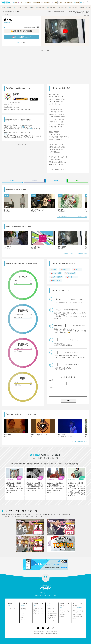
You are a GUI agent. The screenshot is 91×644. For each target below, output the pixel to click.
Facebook (34, 181)
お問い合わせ (54, 632)
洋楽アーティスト (38, 613)
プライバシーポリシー (39, 632)
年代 (22, 617)
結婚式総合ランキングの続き (16, 190)
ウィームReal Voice (52, 615)
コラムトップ (50, 609)
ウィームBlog (50, 611)
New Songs (62, 615)
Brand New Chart (77, 615)
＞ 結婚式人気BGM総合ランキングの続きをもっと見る (72, 217)
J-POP (15, 105)
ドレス (22, 615)
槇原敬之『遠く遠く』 (18, 110)
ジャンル (23, 613)
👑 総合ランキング (22, 31)
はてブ (56, 181)
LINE (78, 181)
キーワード (24, 619)
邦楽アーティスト (38, 611)
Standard (62, 617)
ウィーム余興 (50, 621)
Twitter (12, 181)
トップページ (11, 609)
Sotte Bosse (9, 11)
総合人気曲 (24, 609)
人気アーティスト (38, 609)
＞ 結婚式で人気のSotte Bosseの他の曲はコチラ (74, 254)
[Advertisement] (45, 66)
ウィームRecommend (52, 613)
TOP (3, 11)
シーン (22, 611)
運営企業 (48, 632)
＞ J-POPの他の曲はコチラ (80, 442)
